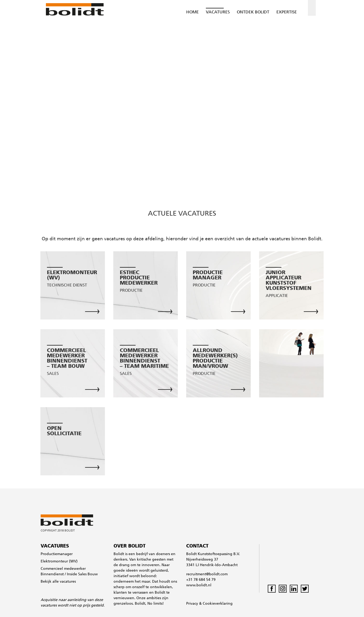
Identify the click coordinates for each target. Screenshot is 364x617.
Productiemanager (57, 554)
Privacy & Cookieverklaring (209, 604)
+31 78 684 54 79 (201, 580)
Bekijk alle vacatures (58, 582)
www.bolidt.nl (199, 585)
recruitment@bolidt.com (207, 574)
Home (192, 12)
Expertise (287, 12)
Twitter (305, 589)
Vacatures (218, 12)
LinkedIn (294, 589)
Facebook (272, 589)
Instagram (283, 589)
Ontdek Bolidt (253, 12)
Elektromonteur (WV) (59, 562)
